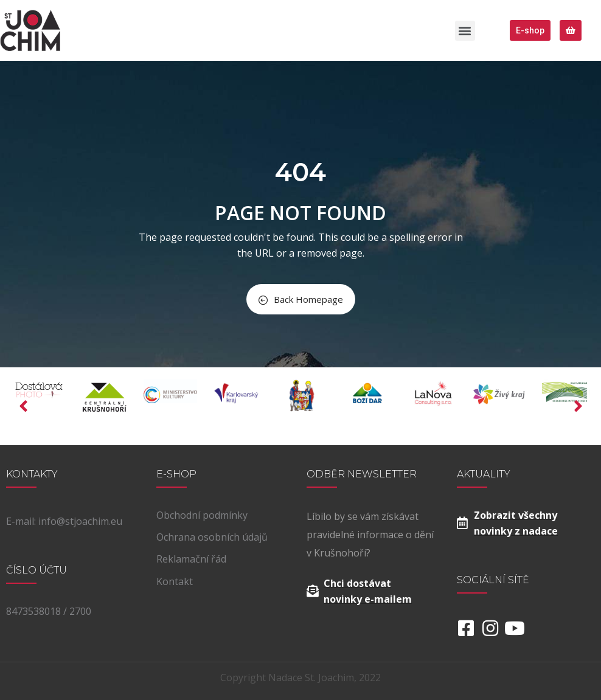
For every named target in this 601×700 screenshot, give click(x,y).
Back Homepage (301, 299)
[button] (465, 31)
